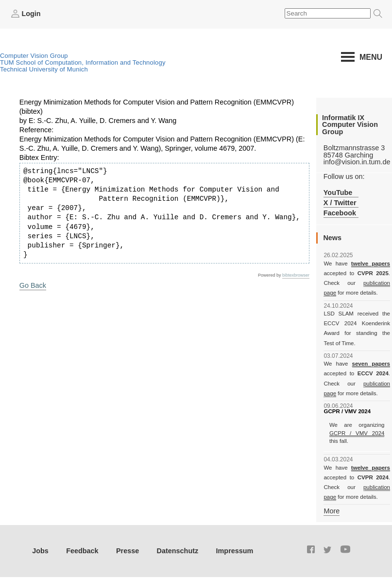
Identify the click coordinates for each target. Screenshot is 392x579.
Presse (128, 551)
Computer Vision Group (34, 56)
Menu (371, 57)
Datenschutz (178, 551)
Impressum (235, 551)
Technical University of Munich (44, 69)
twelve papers (371, 263)
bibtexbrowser (296, 275)
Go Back (33, 285)
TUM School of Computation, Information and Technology (83, 62)
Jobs (40, 551)
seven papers (371, 364)
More (332, 511)
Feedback (82, 551)
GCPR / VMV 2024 (357, 433)
